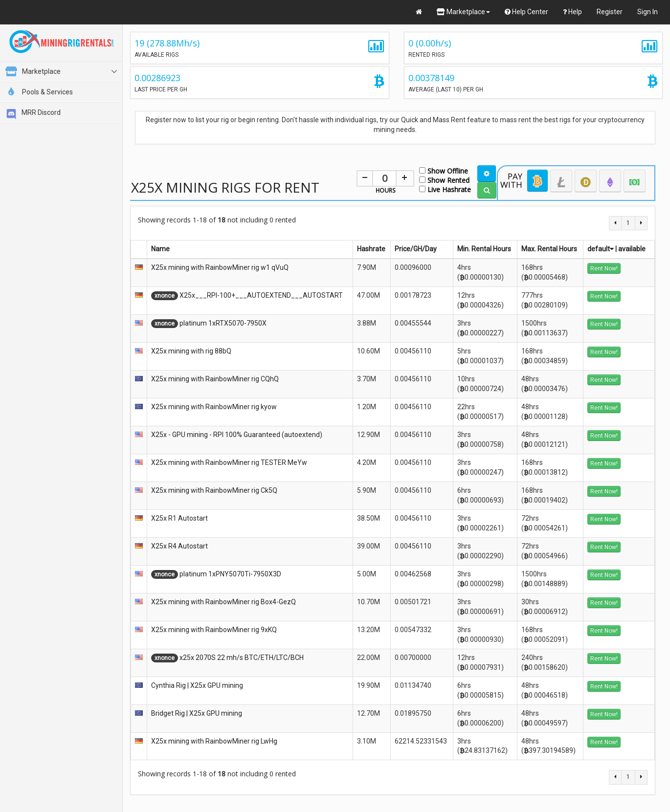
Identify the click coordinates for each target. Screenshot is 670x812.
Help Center (526, 12)
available (632, 249)
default (601, 249)
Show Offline (444, 170)
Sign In (648, 12)
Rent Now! (604, 268)
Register (610, 12)
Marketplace (463, 12)
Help (572, 12)
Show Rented (444, 180)
